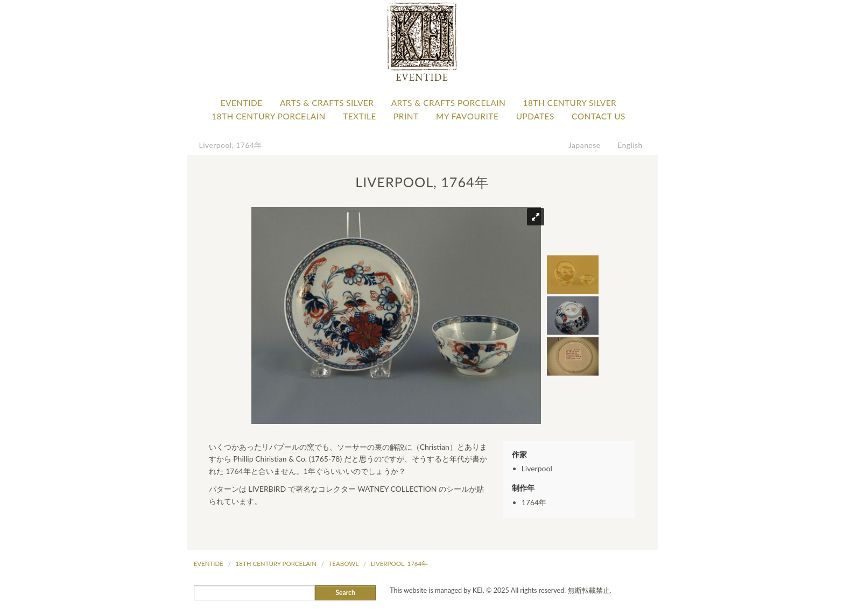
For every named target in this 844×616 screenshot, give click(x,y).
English (630, 145)
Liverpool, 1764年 (231, 145)
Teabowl (344, 564)
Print (406, 116)
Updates (535, 116)
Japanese (585, 145)
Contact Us (599, 116)
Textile (360, 116)
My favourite (467, 116)
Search (345, 593)
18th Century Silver (569, 103)
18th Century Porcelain (269, 116)
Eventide (242, 103)
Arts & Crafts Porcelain (448, 103)
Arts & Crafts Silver (327, 103)
